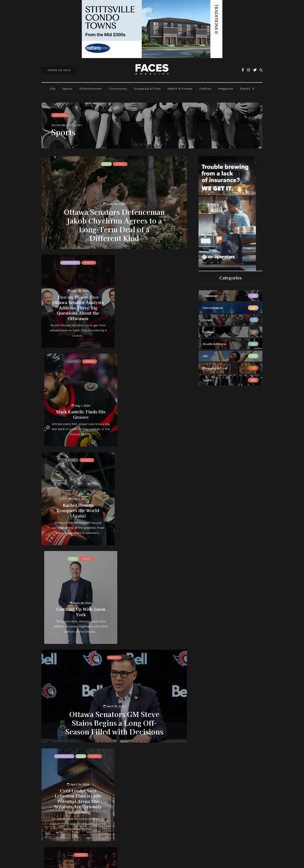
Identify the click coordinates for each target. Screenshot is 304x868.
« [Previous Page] (79, 754)
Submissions (132, 811)
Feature (144, 263)
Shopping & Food (147, 89)
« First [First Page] (66, 754)
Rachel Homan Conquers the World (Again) (76, 411)
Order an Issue (133, 806)
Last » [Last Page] (163, 754)
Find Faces (131, 816)
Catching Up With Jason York (152, 414)
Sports (67, 89)
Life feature (152, 658)
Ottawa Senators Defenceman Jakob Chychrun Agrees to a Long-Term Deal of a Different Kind (114, 225)
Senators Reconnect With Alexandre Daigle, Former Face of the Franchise (76, 705)
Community (118, 89)
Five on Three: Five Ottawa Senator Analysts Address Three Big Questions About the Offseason (76, 307)
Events (245, 89)
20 (126, 754)
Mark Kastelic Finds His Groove (152, 315)
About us (129, 796)
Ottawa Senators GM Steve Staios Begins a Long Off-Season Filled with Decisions (114, 525)
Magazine (226, 89)
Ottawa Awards (134, 821)
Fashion (206, 89)
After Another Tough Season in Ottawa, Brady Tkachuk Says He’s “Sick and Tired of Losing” (152, 603)
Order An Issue (59, 70)
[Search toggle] (261, 70)
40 (137, 754)
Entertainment (91, 89)
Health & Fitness (180, 89)
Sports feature (152, 662)
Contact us (131, 801)
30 (132, 754)
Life (53, 89)
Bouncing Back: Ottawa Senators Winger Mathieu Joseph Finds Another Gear (152, 700)
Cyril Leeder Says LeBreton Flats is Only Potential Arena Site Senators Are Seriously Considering (76, 603)
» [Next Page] (149, 754)
